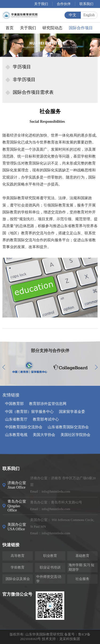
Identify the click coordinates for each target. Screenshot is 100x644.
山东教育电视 (16, 435)
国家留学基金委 (72, 412)
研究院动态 (52, 28)
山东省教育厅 (16, 419)
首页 (10, 28)
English (89, 15)
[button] (49, 54)
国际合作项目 (81, 28)
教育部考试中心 (46, 419)
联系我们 (86, 4)
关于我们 (41, 4)
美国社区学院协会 (75, 435)
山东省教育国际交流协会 (68, 427)
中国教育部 (14, 404)
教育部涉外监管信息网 (48, 404)
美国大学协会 (44, 435)
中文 (73, 15)
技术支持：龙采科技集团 (61, 639)
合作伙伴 (64, 4)
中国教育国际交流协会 (24, 427)
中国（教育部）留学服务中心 (29, 412)
